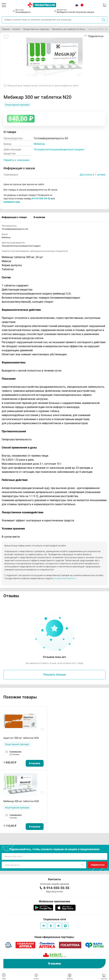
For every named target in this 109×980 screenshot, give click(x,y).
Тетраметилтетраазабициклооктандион (59, 149)
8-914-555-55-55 (41, 198)
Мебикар (39, 144)
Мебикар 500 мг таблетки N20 (21, 801)
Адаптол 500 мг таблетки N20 (21, 738)
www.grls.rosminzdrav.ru (65, 578)
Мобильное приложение (55, 901)
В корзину (35, 763)
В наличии (39, 217)
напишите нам (12, 202)
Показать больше (55, 675)
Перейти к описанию (17, 160)
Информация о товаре (14, 217)
